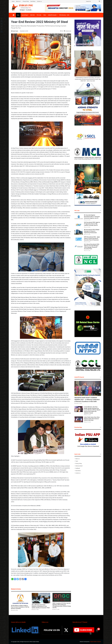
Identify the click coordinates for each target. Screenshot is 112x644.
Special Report (25, 15)
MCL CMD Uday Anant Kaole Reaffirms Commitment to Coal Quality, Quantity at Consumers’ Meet (41, 606)
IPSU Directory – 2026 (64, 15)
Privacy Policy (26, 1)
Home (13, 1)
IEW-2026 (32, 15)
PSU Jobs (39, 15)
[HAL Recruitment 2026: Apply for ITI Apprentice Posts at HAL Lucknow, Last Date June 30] (79, 225)
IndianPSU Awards (52, 15)
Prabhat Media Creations (96, 642)
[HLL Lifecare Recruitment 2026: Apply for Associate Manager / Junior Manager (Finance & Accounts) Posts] (79, 246)
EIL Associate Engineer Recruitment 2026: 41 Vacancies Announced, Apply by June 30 (92, 217)
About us (18, 1)
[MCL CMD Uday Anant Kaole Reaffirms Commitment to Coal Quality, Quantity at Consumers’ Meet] (41, 598)
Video (45, 15)
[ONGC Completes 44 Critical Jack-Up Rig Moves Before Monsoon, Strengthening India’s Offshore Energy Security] (62, 597)
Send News (33, 1)
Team (77, 461)
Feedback (78, 468)
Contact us (39, 1)
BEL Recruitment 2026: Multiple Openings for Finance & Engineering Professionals (92, 231)
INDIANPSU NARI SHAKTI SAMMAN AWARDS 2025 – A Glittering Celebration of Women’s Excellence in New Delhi (87, 400)
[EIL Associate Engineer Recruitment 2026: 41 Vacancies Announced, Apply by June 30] (79, 217)
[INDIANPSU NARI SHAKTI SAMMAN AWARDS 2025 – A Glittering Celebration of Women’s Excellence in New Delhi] (88, 388)
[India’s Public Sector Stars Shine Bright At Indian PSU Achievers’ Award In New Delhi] (79, 419)
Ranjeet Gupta (15, 31)
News (18, 15)
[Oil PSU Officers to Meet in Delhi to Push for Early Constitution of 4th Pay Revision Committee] (20, 599)
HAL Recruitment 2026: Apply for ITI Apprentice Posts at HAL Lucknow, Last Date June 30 (92, 224)
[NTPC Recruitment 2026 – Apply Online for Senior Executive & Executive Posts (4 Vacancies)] (79, 239)
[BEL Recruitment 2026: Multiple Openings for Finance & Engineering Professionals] (79, 232)
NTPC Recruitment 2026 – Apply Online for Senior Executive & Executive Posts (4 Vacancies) (92, 238)
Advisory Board (79, 466)
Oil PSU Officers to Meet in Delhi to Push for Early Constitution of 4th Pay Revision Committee (20, 607)
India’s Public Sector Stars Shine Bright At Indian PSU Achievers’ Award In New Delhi (92, 419)
